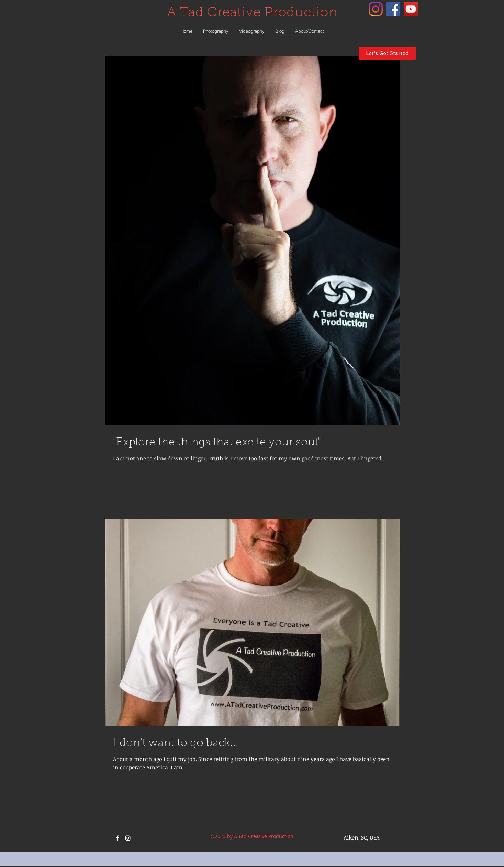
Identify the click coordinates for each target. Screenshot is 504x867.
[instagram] (376, 9)
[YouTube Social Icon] (411, 9)
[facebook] (393, 9)
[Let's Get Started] (387, 53)
